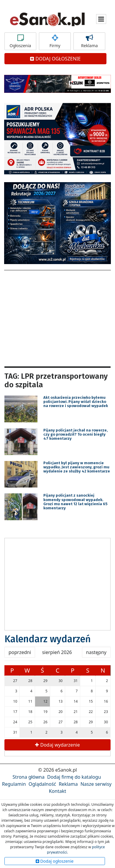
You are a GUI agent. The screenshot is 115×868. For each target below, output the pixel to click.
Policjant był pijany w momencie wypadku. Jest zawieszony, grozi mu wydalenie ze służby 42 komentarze (77, 467)
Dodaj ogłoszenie (55, 861)
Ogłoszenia (20, 41)
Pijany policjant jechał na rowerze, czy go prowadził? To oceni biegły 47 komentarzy (75, 434)
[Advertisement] (57, 317)
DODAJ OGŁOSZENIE (55, 59)
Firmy (55, 41)
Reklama (89, 41)
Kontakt (58, 791)
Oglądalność (42, 784)
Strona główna (29, 777)
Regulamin (14, 784)
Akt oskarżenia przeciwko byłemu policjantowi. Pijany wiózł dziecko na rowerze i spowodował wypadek (76, 402)
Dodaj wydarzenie (57, 745)
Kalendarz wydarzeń (48, 639)
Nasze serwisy (96, 784)
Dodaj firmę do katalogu (74, 777)
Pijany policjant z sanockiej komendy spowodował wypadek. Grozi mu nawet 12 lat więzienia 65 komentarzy (75, 502)
